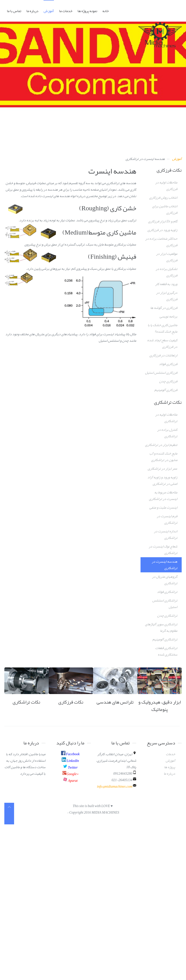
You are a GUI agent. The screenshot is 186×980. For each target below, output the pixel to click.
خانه (106, 11)
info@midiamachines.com (115, 787)
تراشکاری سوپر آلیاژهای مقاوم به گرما (161, 627)
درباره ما (32, 11)
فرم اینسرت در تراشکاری (167, 519)
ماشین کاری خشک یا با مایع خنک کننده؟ (163, 328)
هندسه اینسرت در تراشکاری (165, 565)
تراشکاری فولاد (167, 592)
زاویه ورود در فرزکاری (162, 230)
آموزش (49, 11)
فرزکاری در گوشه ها (164, 308)
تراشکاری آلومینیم (165, 639)
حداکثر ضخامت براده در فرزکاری (161, 242)
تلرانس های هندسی (115, 702)
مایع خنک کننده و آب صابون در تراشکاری (163, 457)
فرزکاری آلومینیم (166, 390)
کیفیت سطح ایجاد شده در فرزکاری (162, 343)
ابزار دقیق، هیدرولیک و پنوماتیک (160, 706)
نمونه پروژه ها (87, 11)
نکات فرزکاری (71, 702)
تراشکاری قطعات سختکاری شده (166, 651)
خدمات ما (66, 11)
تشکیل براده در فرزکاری (167, 272)
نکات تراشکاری (26, 702)
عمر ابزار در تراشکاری (163, 469)
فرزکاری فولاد (168, 364)
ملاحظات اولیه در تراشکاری (166, 418)
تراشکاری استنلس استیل (165, 604)
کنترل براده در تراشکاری (167, 433)
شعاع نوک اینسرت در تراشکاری (163, 550)
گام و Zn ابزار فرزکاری (163, 221)
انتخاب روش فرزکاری (163, 198)
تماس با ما (14, 11)
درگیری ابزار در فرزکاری (167, 296)
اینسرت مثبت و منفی (163, 508)
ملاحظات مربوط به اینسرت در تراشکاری (163, 496)
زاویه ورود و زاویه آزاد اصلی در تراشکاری (162, 480)
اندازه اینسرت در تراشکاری (166, 535)
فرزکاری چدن (168, 381)
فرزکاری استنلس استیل (161, 373)
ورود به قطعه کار (166, 284)
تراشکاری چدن (167, 616)
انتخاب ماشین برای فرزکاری (165, 209)
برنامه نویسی (168, 316)
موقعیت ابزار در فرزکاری (167, 257)
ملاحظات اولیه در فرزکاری (166, 186)
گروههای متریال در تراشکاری (165, 580)
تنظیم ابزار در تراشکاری (161, 445)
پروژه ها (170, 767)
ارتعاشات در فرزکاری (163, 355)
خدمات (171, 754)
